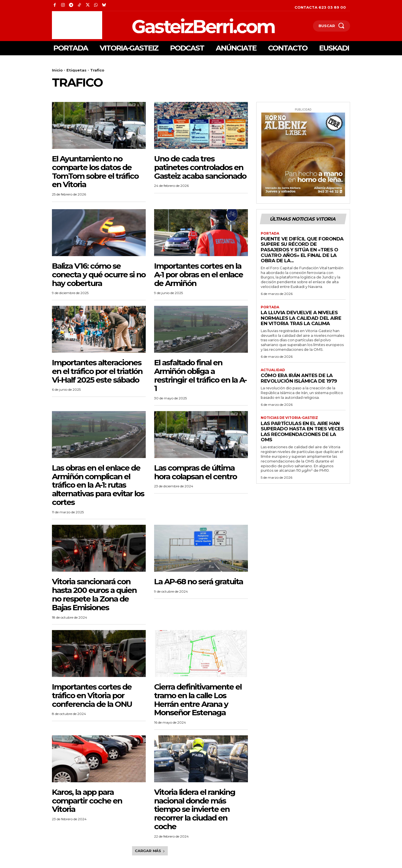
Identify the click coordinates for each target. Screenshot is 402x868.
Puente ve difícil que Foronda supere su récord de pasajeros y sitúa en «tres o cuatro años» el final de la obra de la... (302, 250)
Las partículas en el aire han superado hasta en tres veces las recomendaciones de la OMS (302, 432)
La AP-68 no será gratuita (198, 581)
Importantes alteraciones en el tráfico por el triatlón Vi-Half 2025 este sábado (97, 371)
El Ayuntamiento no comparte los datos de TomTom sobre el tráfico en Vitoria (95, 171)
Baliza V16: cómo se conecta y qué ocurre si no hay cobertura (99, 275)
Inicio (57, 70)
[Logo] (174, 26)
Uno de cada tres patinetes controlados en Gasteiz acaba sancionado (200, 167)
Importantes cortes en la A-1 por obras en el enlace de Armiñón (198, 275)
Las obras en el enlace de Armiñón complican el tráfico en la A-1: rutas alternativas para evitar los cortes (98, 485)
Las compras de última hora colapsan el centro (195, 472)
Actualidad (273, 370)
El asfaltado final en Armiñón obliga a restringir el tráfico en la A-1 (200, 375)
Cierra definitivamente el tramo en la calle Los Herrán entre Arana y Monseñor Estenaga (198, 700)
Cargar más (150, 851)
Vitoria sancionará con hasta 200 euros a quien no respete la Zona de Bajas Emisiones (94, 594)
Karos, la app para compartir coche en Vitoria (87, 801)
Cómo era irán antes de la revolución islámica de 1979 (299, 378)
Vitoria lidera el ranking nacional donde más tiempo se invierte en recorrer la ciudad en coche (195, 809)
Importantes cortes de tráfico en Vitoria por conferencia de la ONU (92, 695)
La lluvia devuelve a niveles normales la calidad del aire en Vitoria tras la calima (301, 318)
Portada (270, 233)
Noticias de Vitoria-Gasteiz (289, 418)
